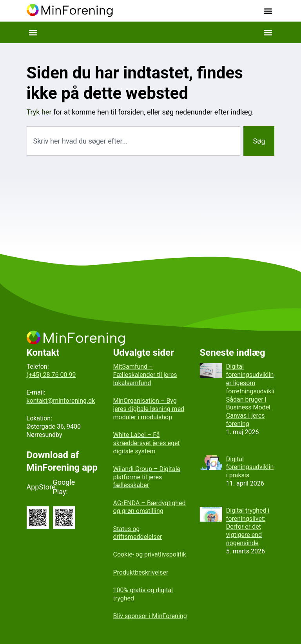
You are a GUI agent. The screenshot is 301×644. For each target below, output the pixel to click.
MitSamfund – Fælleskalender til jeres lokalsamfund (145, 375)
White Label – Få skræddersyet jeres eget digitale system (147, 443)
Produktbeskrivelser (141, 572)
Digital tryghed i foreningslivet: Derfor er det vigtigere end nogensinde (248, 527)
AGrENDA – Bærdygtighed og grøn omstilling (150, 507)
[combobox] (134, 141)
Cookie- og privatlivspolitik (150, 554)
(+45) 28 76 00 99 (51, 375)
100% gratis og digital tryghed (143, 594)
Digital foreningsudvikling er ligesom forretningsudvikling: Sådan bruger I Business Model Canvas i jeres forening (255, 395)
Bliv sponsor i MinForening (150, 616)
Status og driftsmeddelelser (138, 533)
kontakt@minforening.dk (61, 401)
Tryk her (39, 112)
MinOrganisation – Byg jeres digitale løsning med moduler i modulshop (149, 409)
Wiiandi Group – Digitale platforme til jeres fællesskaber (147, 477)
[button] (268, 11)
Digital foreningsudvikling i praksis (252, 467)
